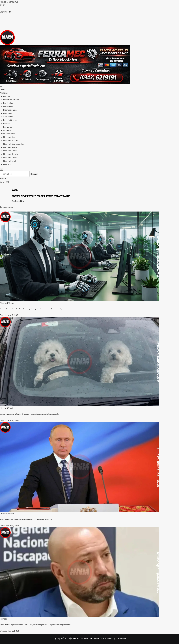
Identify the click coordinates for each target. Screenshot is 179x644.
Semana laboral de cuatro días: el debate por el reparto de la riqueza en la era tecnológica (32, 309)
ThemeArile (121, 638)
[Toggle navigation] (1, 87)
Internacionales (10, 110)
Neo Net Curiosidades (13, 144)
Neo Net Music (92, 638)
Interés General (10, 120)
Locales (7, 96)
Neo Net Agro (10, 137)
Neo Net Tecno (10, 157)
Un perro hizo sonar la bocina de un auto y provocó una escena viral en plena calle (29, 414)
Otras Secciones (7, 134)
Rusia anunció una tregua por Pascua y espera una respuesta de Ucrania (26, 519)
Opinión (7, 130)
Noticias (4, 93)
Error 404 (4, 182)
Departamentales (11, 100)
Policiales (7, 113)
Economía (8, 127)
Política (7, 123)
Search (34, 174)
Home (3, 178)
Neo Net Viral (9, 161)
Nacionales (8, 106)
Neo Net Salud (10, 147)
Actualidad (8, 117)
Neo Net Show (10, 151)
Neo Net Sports (10, 154)
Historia (7, 164)
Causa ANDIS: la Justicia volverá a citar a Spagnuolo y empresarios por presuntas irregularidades (35, 625)
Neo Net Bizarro (11, 140)
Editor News (107, 638)
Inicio (3, 89)
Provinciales (9, 103)
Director (4, 315)
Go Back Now (18, 201)
